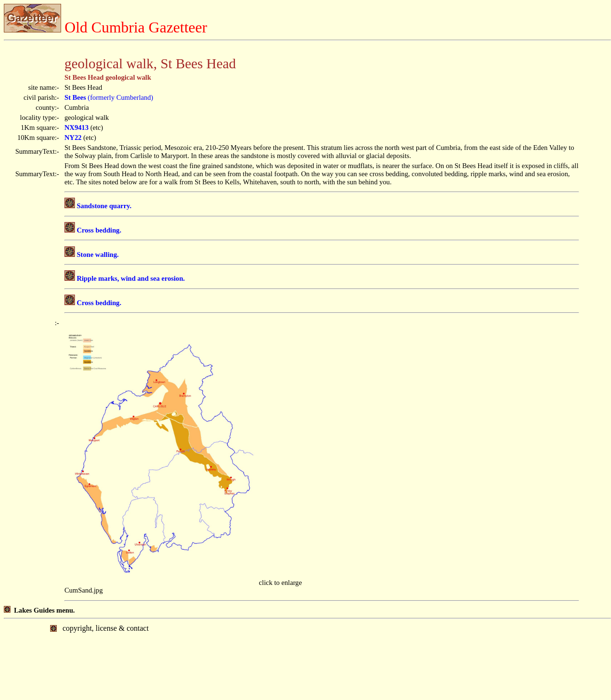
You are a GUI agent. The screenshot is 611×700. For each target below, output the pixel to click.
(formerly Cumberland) (109, 97)
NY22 (73, 138)
